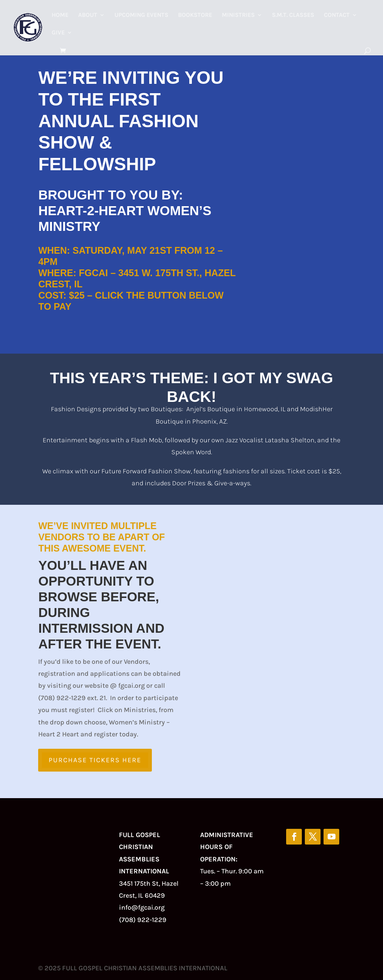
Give (58, 33)
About (88, 15)
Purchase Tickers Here (95, 760)
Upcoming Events (141, 15)
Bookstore (195, 15)
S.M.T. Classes (293, 15)
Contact (337, 15)
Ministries (238, 15)
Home (60, 15)
